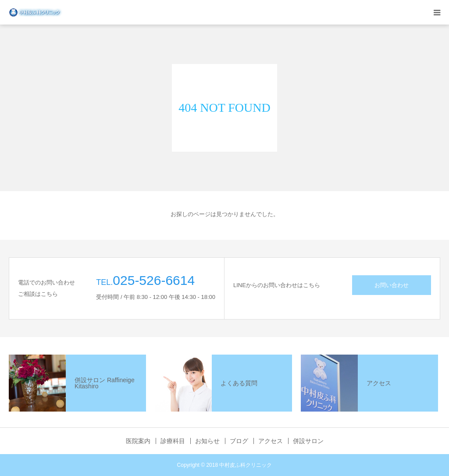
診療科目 (173, 441)
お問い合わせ (392, 285)
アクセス (271, 441)
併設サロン (308, 441)
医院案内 (138, 441)
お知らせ (207, 441)
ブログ (239, 441)
